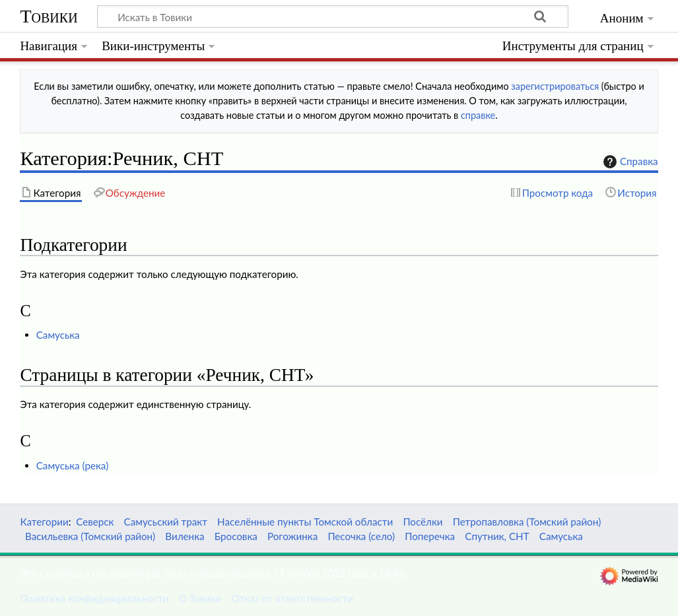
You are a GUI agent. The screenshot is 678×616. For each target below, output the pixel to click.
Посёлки (423, 522)
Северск (95, 522)
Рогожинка (292, 536)
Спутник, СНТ (497, 536)
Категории (44, 522)
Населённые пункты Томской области (305, 522)
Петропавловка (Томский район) (527, 522)
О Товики (200, 598)
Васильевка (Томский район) (90, 536)
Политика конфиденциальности (94, 598)
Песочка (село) (361, 536)
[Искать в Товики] (333, 17)
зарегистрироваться (555, 86)
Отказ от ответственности (292, 598)
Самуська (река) (73, 465)
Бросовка (236, 536)
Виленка (185, 536)
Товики (49, 16)
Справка (629, 162)
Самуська (58, 335)
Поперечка (430, 536)
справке (478, 115)
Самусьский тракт (166, 522)
